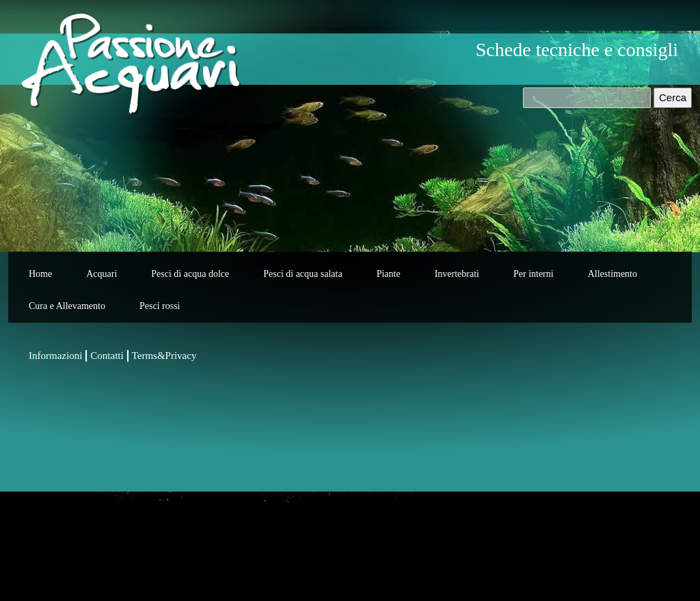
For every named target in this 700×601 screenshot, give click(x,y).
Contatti (107, 356)
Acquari (102, 274)
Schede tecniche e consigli (577, 50)
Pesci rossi (160, 306)
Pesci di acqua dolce (190, 274)
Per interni (534, 274)
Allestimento (612, 274)
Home (40, 274)
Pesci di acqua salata (302, 274)
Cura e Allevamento (67, 306)
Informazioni (55, 356)
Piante (389, 274)
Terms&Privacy (164, 356)
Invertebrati (457, 274)
